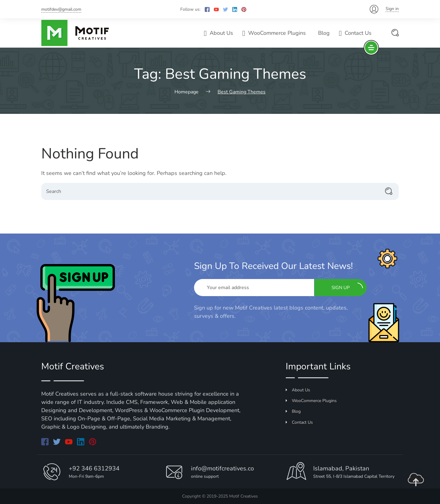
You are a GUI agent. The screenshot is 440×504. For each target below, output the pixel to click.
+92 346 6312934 (94, 468)
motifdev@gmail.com (61, 9)
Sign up (347, 287)
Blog (324, 33)
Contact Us (355, 33)
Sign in (392, 9)
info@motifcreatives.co (222, 468)
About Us (218, 33)
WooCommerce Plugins (274, 33)
